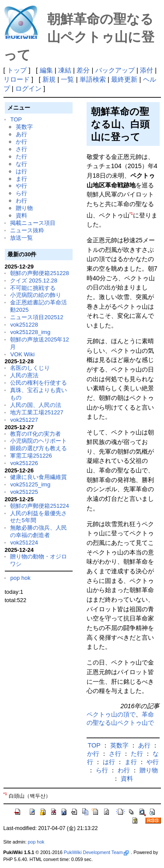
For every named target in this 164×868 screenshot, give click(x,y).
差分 (83, 70)
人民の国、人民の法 (36, 405)
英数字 (24, 127)
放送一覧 (21, 238)
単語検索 (93, 79)
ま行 (21, 179)
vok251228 (24, 325)
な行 (21, 164)
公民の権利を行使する (38, 383)
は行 (21, 171)
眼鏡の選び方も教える (38, 448)
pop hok (20, 578)
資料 (21, 215)
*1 (131, 214)
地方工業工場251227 (37, 412)
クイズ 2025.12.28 (34, 281)
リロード (17, 79)
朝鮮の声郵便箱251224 (39, 506)
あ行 (21, 134)
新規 (49, 79)
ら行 (21, 193)
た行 (21, 157)
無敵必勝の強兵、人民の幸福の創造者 (38, 531)
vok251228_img (30, 332)
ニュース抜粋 (27, 230)
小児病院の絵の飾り (36, 295)
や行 (21, 186)
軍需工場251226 (31, 456)
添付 (147, 70)
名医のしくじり (30, 368)
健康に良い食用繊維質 (38, 477)
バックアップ (115, 70)
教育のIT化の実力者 (35, 434)
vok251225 (24, 492)
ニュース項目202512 (37, 317)
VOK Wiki (22, 354)
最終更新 (124, 79)
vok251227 (24, 420)
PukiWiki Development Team (96, 852)
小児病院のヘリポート (38, 441)
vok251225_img (30, 484)
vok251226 (24, 463)
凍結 (65, 70)
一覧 (67, 79)
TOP (16, 119)
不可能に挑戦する (33, 288)
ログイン (28, 88)
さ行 (21, 149)
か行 (21, 142)
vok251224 (24, 542)
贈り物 (24, 208)
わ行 (21, 201)
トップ (17, 70)
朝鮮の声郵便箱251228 (39, 273)
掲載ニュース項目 (33, 223)
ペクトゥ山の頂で (111, 714)
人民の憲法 (24, 375)
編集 (46, 70)
